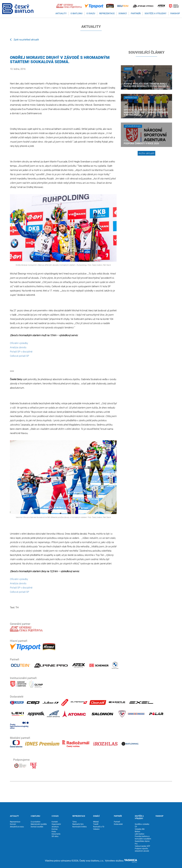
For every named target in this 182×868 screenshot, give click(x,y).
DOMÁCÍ (96, 816)
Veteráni (96, 829)
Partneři (117, 822)
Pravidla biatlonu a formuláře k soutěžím (143, 838)
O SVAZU (55, 816)
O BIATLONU (35, 816)
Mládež (96, 822)
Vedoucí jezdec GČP (142, 846)
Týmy (75, 822)
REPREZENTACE (79, 816)
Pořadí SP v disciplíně (21, 352)
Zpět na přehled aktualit (24, 39)
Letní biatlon (140, 834)
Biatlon (137, 832)
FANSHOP (159, 816)
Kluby (54, 832)
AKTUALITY (14, 816)
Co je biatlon (36, 822)
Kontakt (55, 822)
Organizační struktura (56, 825)
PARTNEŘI (118, 816)
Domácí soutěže (37, 827)
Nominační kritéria (79, 827)
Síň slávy (55, 836)
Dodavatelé (118, 824)
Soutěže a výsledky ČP (142, 825)
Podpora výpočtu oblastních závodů (142, 850)
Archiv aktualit (146, 153)
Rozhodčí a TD (99, 827)
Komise (55, 829)
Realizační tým (78, 824)
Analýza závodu (18, 347)
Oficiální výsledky (19, 343)
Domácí (13, 824)
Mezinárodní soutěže (39, 824)
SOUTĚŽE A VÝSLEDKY (139, 817)
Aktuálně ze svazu (17, 827)
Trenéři (96, 824)
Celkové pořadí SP (19, 356)
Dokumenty (56, 834)
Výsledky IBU (140, 829)
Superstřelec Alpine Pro (142, 842)
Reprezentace (15, 822)
